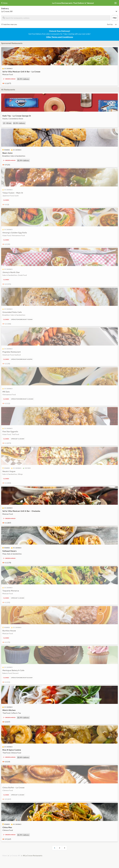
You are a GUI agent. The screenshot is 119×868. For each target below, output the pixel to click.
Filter (115, 18)
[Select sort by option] (112, 24)
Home (5, 856)
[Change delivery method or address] (117, 11)
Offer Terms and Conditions (60, 37)
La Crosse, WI (15, 856)
